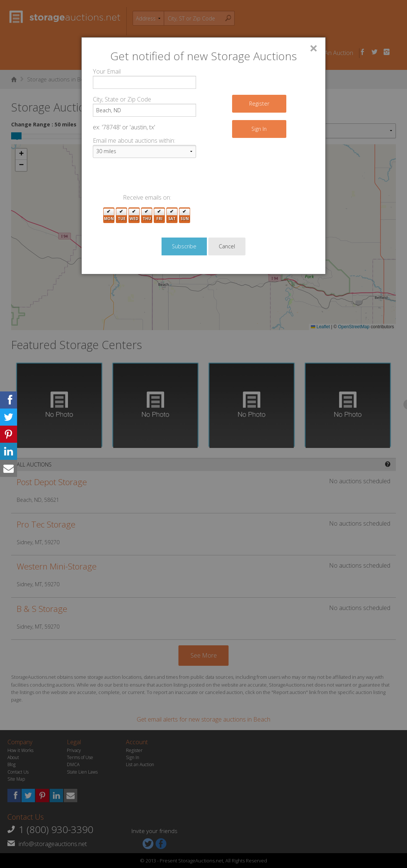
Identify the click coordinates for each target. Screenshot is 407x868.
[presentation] (149, 178)
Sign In (259, 129)
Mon (109, 215)
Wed (134, 215)
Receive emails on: (147, 197)
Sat (172, 215)
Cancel (227, 246)
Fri (159, 215)
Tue (122, 215)
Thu (147, 215)
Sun (185, 215)
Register (259, 104)
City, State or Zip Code (122, 99)
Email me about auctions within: (134, 141)
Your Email (107, 71)
